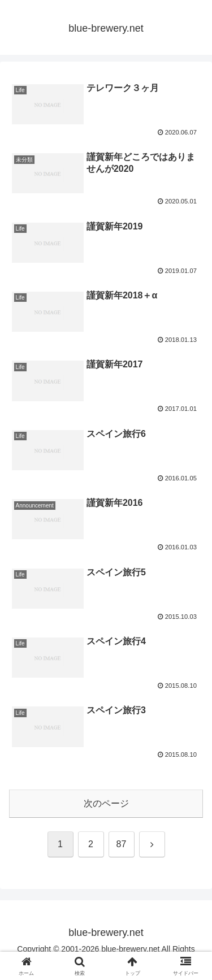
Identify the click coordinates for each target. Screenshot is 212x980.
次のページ (106, 803)
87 (122, 844)
